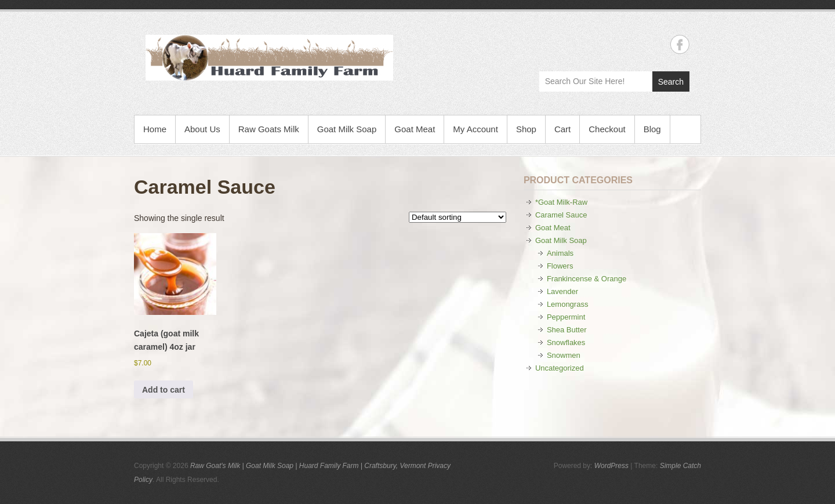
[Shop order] (458, 217)
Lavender (562, 291)
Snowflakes (566, 342)
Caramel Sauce (561, 215)
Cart (562, 129)
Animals (560, 253)
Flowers (560, 266)
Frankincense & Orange (587, 279)
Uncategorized (560, 368)
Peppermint (566, 317)
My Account (475, 129)
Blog (652, 129)
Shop (526, 129)
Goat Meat (415, 129)
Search (671, 82)
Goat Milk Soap (347, 129)
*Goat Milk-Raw (561, 202)
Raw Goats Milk (269, 129)
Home (155, 129)
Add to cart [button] (164, 390)
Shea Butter (567, 330)
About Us (202, 129)
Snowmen (564, 355)
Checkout (607, 129)
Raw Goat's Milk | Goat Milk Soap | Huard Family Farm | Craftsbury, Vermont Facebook (680, 44)
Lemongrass (568, 304)
